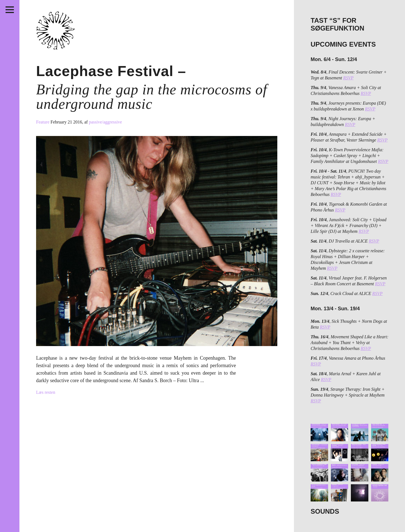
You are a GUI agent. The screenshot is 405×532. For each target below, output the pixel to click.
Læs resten (46, 392)
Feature (43, 122)
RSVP (348, 78)
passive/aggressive (105, 122)
